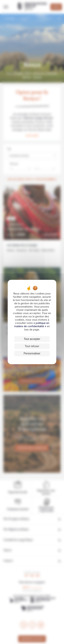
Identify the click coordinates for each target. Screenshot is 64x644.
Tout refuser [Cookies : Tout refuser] (32, 346)
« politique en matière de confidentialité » (32, 325)
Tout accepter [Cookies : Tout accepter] (32, 339)
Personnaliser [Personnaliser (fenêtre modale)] (32, 353)
